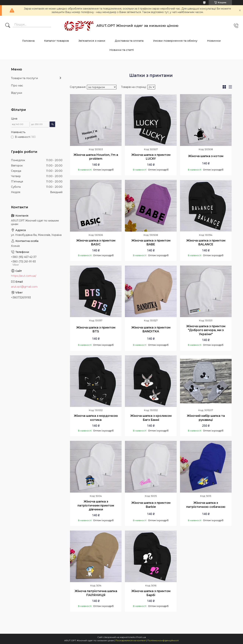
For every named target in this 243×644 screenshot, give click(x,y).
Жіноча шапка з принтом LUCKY (151, 157)
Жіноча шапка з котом (206, 156)
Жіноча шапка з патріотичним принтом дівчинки (96, 505)
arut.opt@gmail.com (24, 287)
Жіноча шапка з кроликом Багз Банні (151, 418)
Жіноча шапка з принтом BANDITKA (151, 330)
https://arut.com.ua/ (24, 276)
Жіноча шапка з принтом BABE (151, 243)
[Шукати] (8, 26)
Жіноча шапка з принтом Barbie (151, 505)
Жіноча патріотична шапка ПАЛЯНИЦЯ (96, 593)
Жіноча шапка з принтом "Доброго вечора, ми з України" (206, 330)
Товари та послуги (24, 78)
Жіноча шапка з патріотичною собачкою (206, 505)
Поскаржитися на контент (131, 640)
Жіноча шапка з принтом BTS (96, 330)
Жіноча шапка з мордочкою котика (96, 418)
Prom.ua (141, 637)
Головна (28, 41)
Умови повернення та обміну (175, 41)
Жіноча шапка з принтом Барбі (151, 593)
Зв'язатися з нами (92, 41)
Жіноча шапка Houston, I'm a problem (96, 157)
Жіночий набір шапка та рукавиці (206, 418)
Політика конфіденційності (163, 640)
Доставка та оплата (129, 41)
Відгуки (17, 93)
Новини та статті (122, 50)
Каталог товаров (56, 41)
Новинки (214, 41)
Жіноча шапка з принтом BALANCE (206, 243)
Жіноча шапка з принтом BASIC (96, 243)
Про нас (17, 85)
